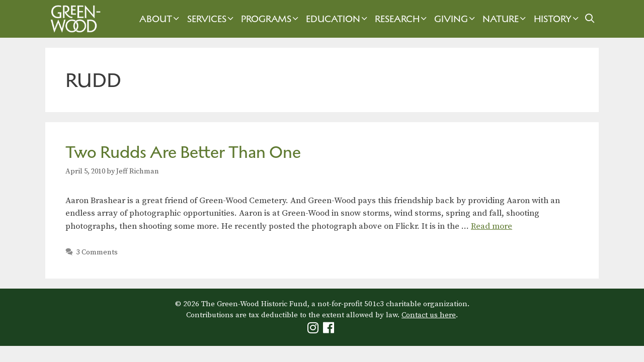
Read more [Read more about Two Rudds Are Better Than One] (492, 226)
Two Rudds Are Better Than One (183, 152)
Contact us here (429, 315)
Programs (271, 19)
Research (402, 19)
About (160, 19)
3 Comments (97, 252)
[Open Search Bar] (590, 19)
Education (338, 19)
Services (212, 19)
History (557, 19)
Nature (505, 19)
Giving (456, 19)
